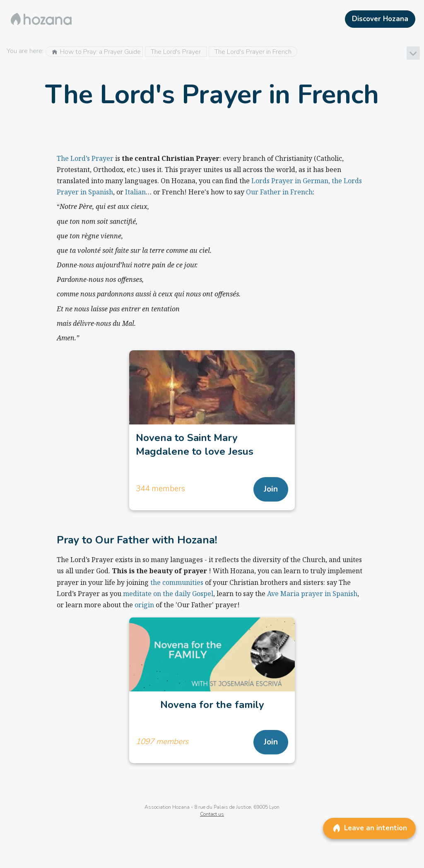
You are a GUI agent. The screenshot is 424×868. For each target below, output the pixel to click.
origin (145, 605)
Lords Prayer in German (290, 181)
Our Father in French (279, 192)
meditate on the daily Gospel (168, 594)
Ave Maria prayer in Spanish (312, 594)
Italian (135, 192)
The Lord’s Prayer (85, 158)
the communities (177, 582)
